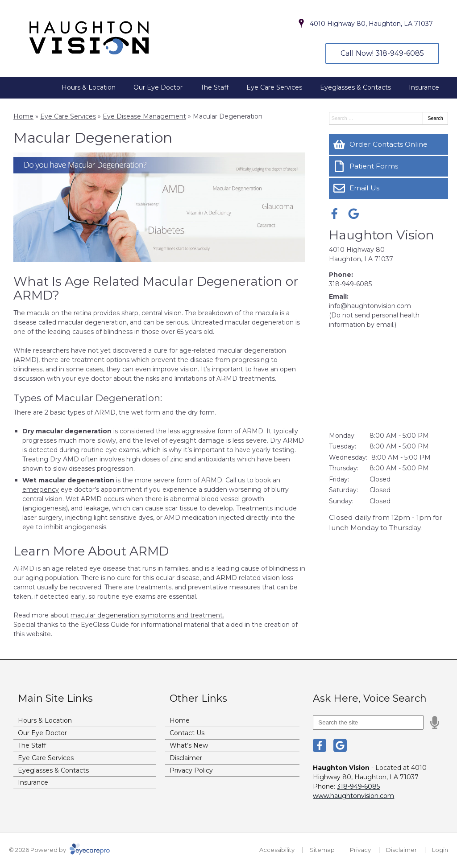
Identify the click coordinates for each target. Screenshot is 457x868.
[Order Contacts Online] (388, 144)
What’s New (189, 745)
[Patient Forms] (388, 166)
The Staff (214, 87)
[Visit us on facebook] (334, 214)
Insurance (424, 87)
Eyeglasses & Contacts (355, 87)
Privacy (360, 850)
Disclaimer (186, 758)
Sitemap (322, 850)
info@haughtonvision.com (370, 306)
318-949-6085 (350, 284)
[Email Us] (388, 188)
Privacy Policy (191, 770)
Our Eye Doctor (158, 87)
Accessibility (277, 850)
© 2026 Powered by (59, 850)
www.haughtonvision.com (353, 796)
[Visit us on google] (354, 214)
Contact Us (187, 733)
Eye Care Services (274, 87)
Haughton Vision (382, 235)
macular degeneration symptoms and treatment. (147, 615)
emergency (41, 490)
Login (440, 850)
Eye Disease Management (144, 116)
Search (435, 118)
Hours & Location (89, 87)
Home (23, 116)
